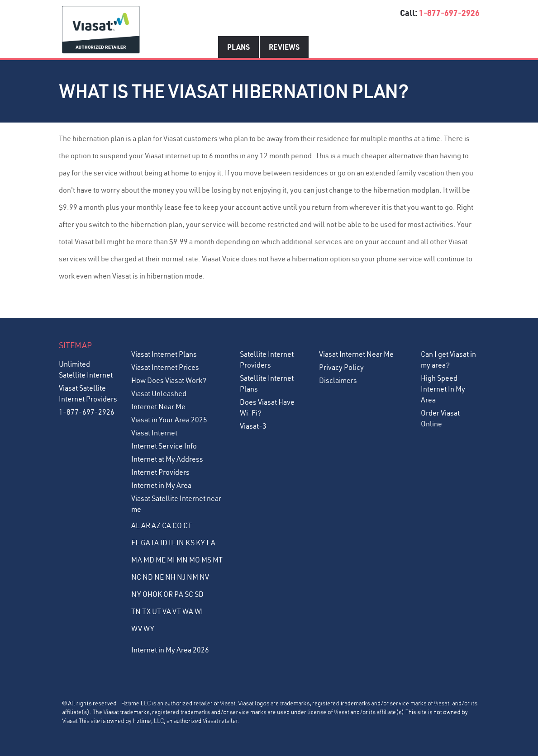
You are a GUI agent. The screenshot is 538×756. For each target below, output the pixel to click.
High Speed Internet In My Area (443, 389)
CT (188, 525)
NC (136, 577)
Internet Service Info (164, 446)
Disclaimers (338, 380)
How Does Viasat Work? (169, 380)
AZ (156, 525)
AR (146, 525)
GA (145, 543)
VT (177, 611)
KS (190, 543)
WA (188, 611)
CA (167, 525)
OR (168, 594)
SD (199, 594)
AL (136, 525)
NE (159, 577)
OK (157, 594)
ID (164, 543)
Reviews (284, 47)
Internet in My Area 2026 (170, 650)
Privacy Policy (341, 367)
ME (161, 560)
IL (172, 543)
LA (211, 543)
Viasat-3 (253, 426)
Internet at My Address (167, 459)
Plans (238, 47)
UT (157, 611)
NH (170, 577)
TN (136, 611)
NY (136, 594)
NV (204, 577)
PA (179, 594)
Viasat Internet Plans (164, 354)
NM (193, 577)
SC (189, 594)
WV (137, 628)
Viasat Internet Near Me (356, 354)
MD (149, 560)
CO (177, 525)
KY (200, 543)
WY (149, 628)
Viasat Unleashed (159, 393)
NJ (181, 577)
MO (195, 560)
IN (180, 543)
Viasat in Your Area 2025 (169, 420)
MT (218, 560)
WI (199, 611)
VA (167, 611)
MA (137, 560)
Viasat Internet (154, 433)
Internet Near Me (158, 406)
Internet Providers (160, 472)
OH (148, 594)
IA (155, 543)
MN (182, 560)
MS (206, 560)
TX (146, 611)
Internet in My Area (161, 485)
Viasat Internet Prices (165, 367)
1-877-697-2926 (449, 13)
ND (148, 577)
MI (171, 560)
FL (135, 543)
